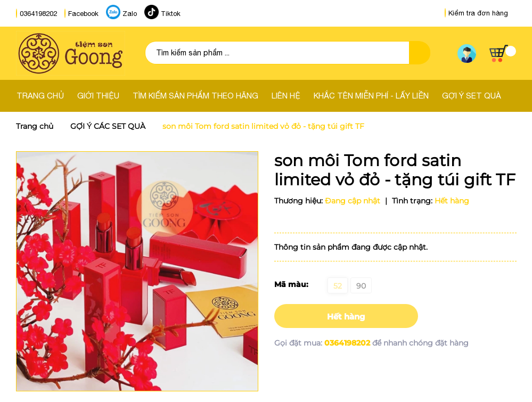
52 (338, 286)
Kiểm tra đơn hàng (476, 13)
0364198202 (38, 14)
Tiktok (171, 14)
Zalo (130, 14)
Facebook (83, 14)
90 (361, 286)
